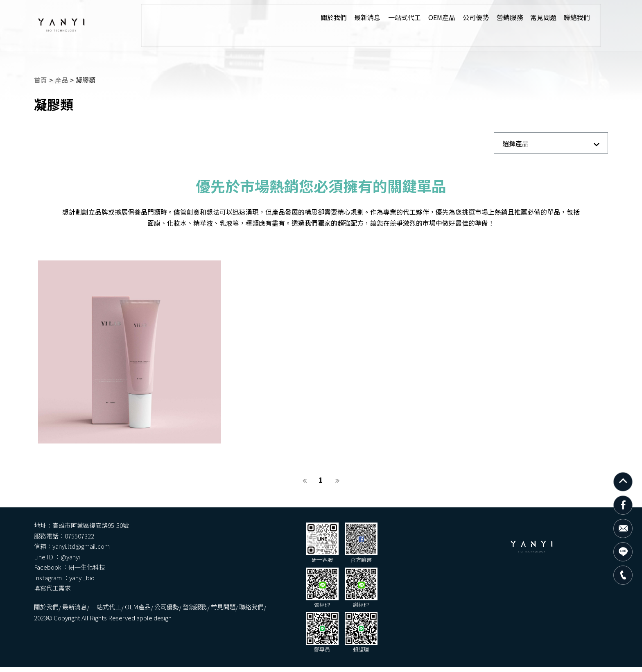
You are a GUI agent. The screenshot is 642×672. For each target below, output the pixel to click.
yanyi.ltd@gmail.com (204, 543)
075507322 (371, 533)
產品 (62, 73)
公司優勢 (460, 18)
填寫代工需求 (176, 564)
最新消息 (350, 18)
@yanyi (361, 543)
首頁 (41, 73)
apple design (277, 594)
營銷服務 (495, 18)
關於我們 (315, 18)
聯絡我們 (563, 18)
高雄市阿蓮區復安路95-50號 (214, 533)
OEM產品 (425, 18)
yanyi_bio (373, 553)
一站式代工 (387, 18)
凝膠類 (87, 73)
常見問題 (529, 18)
